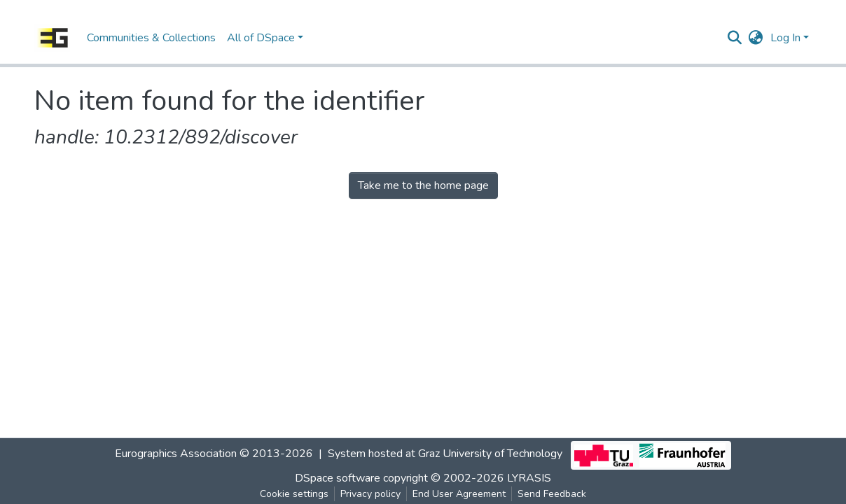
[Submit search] (735, 38)
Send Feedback (552, 494)
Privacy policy (370, 494)
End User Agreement (459, 494)
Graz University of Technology (490, 454)
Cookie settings (294, 494)
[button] (756, 38)
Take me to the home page (423, 185)
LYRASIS (529, 478)
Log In (785, 38)
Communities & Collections (151, 38)
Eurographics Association (176, 454)
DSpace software (338, 478)
